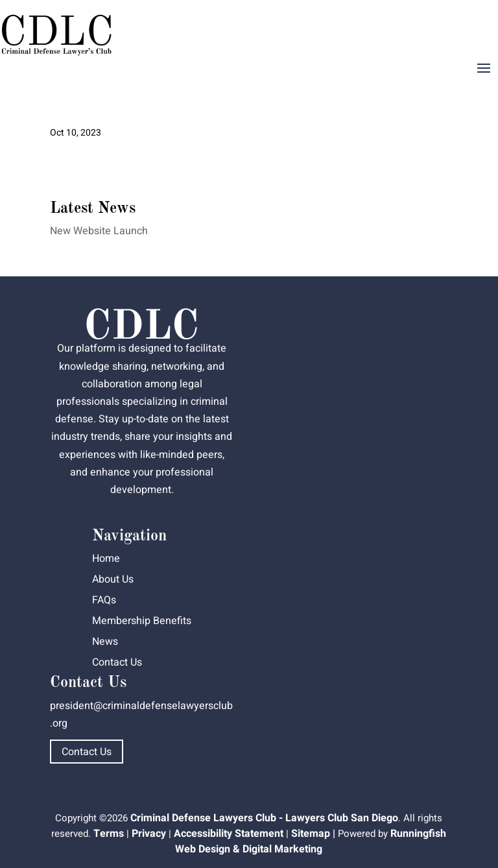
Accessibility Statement (229, 834)
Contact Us (117, 662)
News (105, 642)
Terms (109, 834)
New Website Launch (99, 231)
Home (106, 559)
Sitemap (311, 834)
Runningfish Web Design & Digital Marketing (311, 841)
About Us (113, 579)
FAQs (104, 600)
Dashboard (461, 23)
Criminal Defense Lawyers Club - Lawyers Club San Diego (264, 818)
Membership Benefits (142, 621)
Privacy (149, 834)
